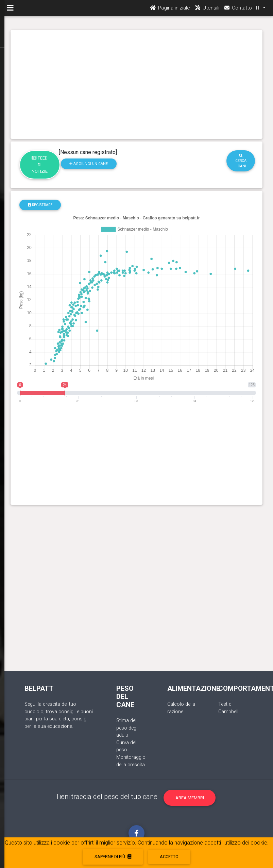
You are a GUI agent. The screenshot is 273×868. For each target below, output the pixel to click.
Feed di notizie (40, 165)
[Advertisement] (136, 84)
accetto (169, 857)
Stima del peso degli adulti (127, 728)
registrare (40, 205)
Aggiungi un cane (89, 164)
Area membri (190, 798)
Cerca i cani (241, 161)
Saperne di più (113, 857)
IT (259, 11)
